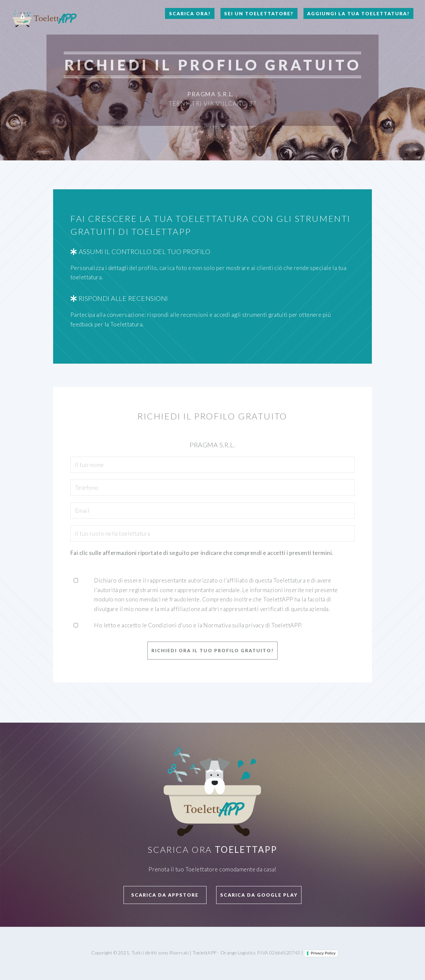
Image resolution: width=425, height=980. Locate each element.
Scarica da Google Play (259, 895)
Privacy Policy (323, 953)
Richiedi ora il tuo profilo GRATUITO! (213, 650)
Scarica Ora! (190, 13)
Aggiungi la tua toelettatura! (358, 13)
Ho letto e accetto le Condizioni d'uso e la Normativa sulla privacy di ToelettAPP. (198, 625)
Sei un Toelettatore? (259, 13)
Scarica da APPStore (165, 895)
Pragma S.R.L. (211, 94)
